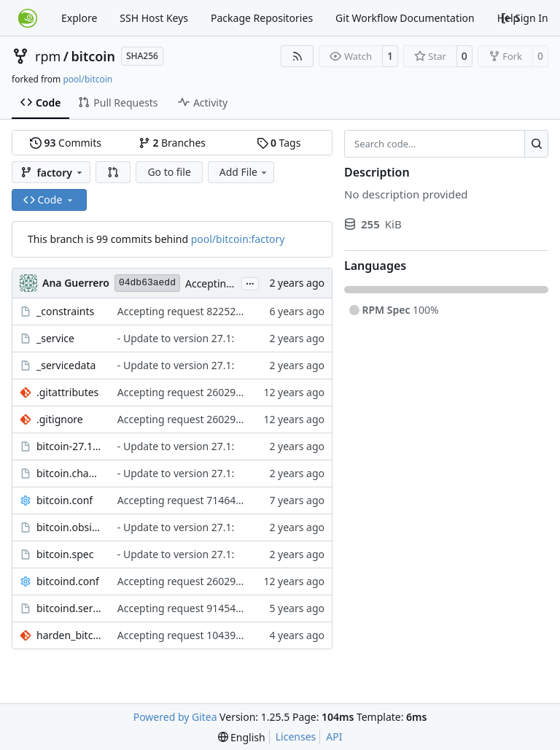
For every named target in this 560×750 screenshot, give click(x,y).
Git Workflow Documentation (405, 18)
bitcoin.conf (65, 500)
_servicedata (66, 365)
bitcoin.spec (65, 554)
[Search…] (536, 144)
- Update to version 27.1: (176, 338)
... (250, 282)
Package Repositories (262, 18)
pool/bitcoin (87, 79)
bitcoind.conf (68, 581)
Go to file (169, 172)
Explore (79, 18)
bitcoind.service (70, 608)
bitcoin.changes (70, 473)
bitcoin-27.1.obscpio (70, 446)
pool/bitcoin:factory (238, 239)
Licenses (296, 737)
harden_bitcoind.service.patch (70, 635)
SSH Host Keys (154, 18)
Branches (172, 143)
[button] (113, 172)
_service (55, 338)
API (334, 737)
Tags (279, 143)
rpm (48, 56)
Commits (66, 143)
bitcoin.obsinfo (70, 527)
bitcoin (93, 56)
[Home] (28, 18)
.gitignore (60, 419)
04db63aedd (147, 283)
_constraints (65, 311)
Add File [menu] (244, 172)
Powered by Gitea (175, 717)
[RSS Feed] (297, 56)
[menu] (242, 737)
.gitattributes (67, 392)
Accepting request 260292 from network (214, 392)
